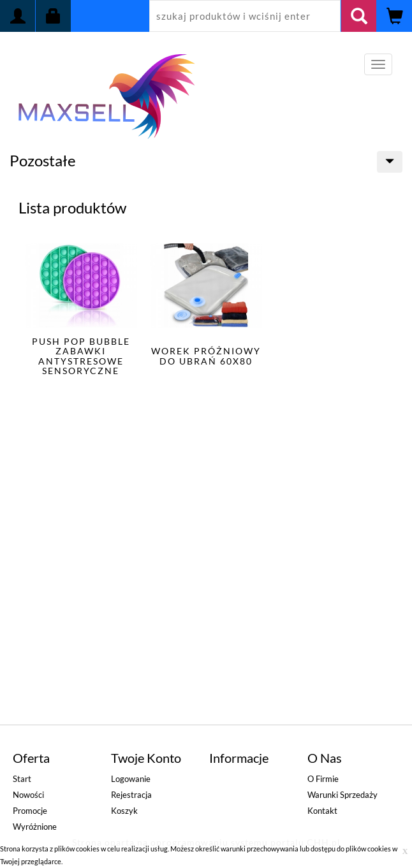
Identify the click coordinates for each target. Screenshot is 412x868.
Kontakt (322, 811)
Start (22, 779)
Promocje (30, 811)
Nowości (28, 795)
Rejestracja (131, 795)
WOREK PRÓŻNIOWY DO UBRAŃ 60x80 (206, 356)
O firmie (323, 779)
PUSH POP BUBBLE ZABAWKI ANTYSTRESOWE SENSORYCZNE (81, 356)
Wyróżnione (35, 827)
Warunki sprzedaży (342, 795)
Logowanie (131, 779)
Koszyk (124, 811)
